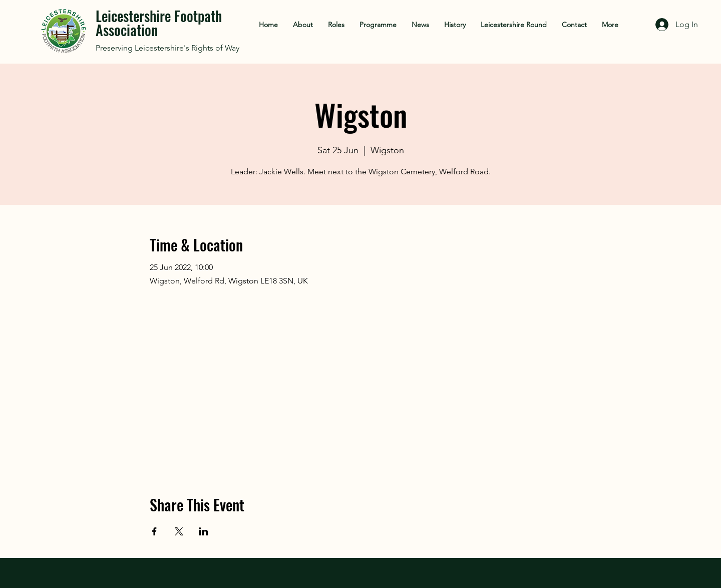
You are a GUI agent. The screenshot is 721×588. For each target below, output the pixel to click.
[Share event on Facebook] (154, 531)
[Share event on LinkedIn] (204, 531)
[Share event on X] (179, 531)
